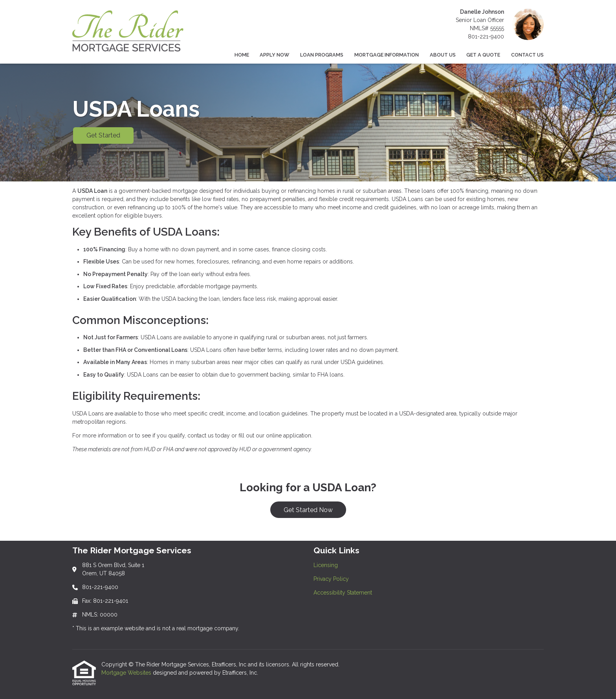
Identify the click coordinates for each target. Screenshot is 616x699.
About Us (443, 55)
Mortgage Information (387, 55)
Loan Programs (322, 55)
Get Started (103, 135)
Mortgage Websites (127, 673)
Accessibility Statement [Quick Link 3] (343, 593)
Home (242, 55)
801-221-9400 (486, 37)
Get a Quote (483, 55)
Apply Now (274, 55)
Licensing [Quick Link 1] (326, 565)
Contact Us (527, 55)
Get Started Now (308, 510)
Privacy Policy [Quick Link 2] (331, 579)
